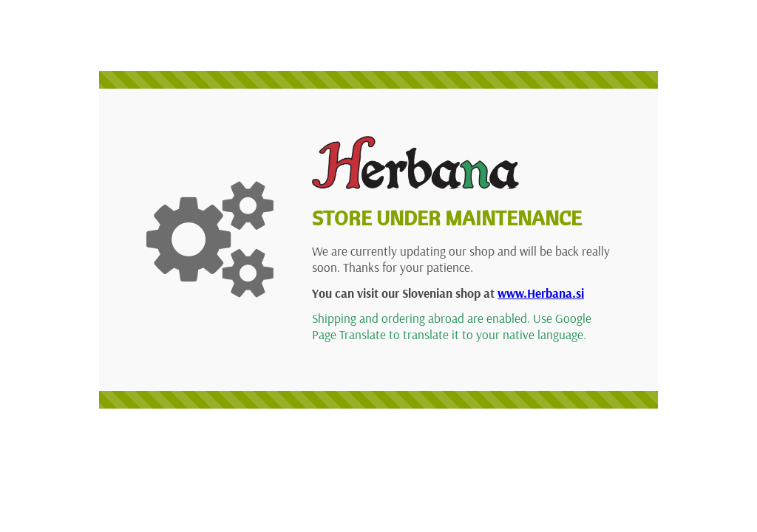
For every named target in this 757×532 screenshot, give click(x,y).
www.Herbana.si (541, 293)
